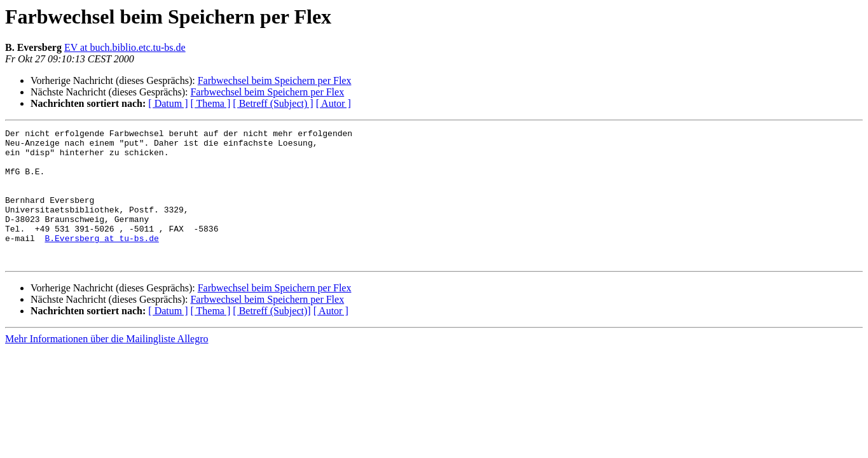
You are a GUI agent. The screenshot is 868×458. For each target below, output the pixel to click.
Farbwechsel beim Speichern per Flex (275, 80)
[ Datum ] (168, 103)
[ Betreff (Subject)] (272, 337)
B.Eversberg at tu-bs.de (101, 261)
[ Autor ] (334, 103)
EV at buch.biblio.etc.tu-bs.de (125, 47)
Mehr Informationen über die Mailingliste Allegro (107, 365)
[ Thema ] (211, 103)
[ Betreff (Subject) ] (273, 103)
